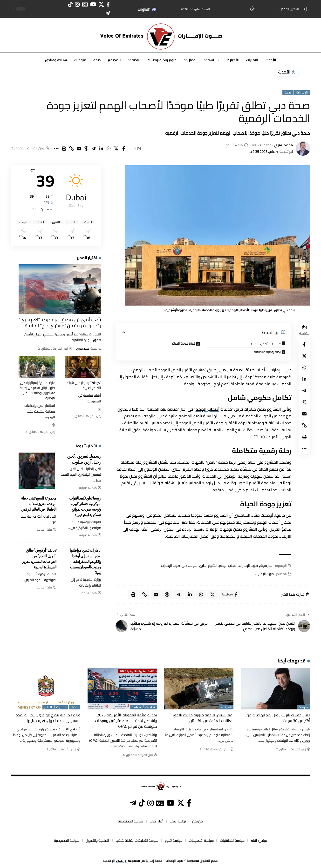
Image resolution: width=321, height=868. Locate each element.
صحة (288, 93)
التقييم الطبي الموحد (203, 566)
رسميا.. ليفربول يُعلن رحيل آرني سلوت (84, 458)
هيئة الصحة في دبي (237, 370)
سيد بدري (83, 348)
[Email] (79, 148)
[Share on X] (116, 148)
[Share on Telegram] (94, 148)
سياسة (136, 708)
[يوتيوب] (93, 4)
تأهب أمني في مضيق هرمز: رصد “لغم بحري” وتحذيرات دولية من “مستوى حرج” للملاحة (60, 323)
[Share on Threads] (86, 148)
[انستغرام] (77, 4)
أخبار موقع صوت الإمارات (256, 566)
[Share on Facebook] (124, 148)
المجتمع (226, 708)
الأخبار (75, 708)
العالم (48, 708)
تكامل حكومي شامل (266, 343)
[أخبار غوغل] (85, 4)
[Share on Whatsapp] (109, 148)
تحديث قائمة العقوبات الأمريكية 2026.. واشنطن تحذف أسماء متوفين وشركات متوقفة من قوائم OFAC (126, 721)
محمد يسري (284, 145)
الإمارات (302, 93)
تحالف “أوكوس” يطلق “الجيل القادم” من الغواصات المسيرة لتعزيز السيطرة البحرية (39, 558)
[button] (294, 9)
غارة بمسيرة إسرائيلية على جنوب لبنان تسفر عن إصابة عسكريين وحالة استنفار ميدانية (37, 390)
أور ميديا (121, 861)
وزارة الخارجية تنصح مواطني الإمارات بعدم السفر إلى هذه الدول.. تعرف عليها (48, 718)
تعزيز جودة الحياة (184, 343)
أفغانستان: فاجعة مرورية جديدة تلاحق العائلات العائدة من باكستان (203, 718)
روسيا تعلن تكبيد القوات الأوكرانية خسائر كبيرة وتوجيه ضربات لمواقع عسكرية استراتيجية (85, 506)
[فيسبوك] (108, 4)
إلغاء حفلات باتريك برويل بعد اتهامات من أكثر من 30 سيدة (278, 718)
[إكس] (101, 4)
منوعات (303, 708)
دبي (184, 566)
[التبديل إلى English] (147, 9)
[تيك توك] (70, 4)
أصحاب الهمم (207, 409)
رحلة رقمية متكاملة (267, 352)
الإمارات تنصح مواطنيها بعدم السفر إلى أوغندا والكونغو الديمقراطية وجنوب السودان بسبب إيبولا (85, 561)
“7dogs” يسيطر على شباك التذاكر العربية (84, 385)
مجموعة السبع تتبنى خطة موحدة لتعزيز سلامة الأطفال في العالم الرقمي (38, 503)
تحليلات (150, 708)
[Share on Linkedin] (101, 148)
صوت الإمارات (171, 566)
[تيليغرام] (107, 13)
